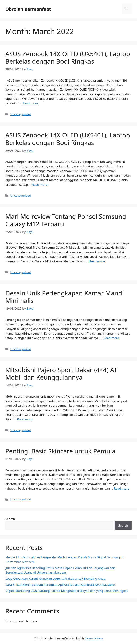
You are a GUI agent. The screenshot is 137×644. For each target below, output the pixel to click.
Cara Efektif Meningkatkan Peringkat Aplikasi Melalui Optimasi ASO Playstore (60, 585)
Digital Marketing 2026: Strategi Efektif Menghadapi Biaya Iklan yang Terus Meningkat (67, 591)
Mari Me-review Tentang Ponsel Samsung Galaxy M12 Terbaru (66, 220)
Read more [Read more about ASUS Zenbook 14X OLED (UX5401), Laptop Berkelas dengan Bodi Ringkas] (30, 103)
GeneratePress (94, 638)
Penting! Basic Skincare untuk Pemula (60, 451)
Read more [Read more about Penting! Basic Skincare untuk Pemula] (122, 488)
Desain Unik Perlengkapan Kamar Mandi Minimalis (65, 297)
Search (10, 519)
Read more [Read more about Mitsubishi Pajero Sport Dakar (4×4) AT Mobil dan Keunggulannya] (25, 419)
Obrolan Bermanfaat (28, 9)
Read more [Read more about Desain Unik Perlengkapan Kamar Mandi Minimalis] (111, 338)
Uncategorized (21, 114)
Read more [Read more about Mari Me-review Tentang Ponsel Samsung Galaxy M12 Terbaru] (97, 261)
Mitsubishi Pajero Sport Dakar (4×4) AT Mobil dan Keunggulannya (61, 373)
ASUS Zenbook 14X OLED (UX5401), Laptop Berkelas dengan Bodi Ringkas (68, 57)
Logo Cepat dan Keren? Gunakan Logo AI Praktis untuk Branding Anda (55, 578)
